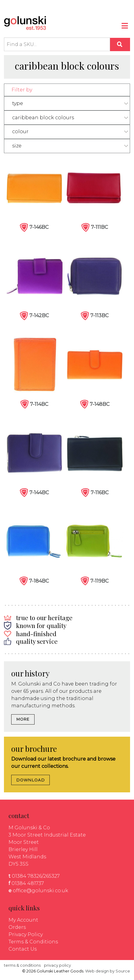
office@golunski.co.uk (40, 891)
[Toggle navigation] (125, 27)
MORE (23, 719)
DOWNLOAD (31, 780)
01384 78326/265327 (36, 876)
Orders (17, 927)
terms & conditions (22, 965)
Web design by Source (108, 971)
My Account (23, 920)
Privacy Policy (26, 934)
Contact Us (23, 949)
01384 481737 (28, 883)
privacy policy (57, 965)
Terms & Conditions (33, 942)
